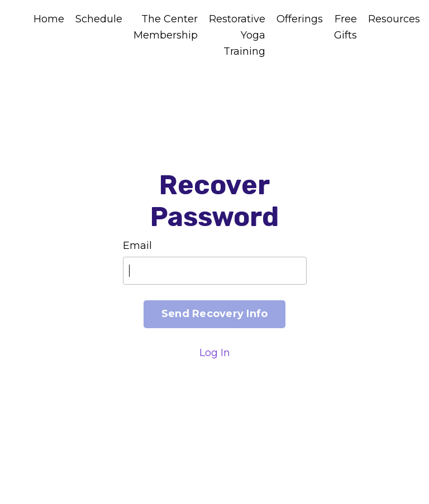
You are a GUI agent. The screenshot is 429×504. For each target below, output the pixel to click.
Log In (215, 353)
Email (137, 246)
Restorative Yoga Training (237, 35)
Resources (394, 19)
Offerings (300, 19)
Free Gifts (345, 27)
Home (49, 19)
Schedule (99, 19)
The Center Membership (166, 27)
